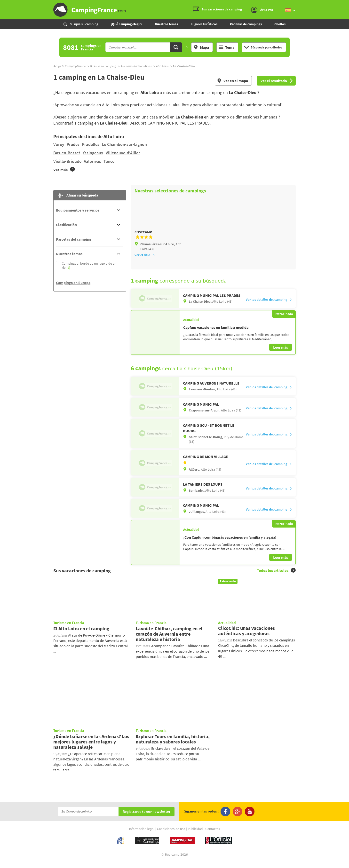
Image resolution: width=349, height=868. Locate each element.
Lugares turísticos (204, 24)
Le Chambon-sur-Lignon (124, 144)
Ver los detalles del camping (269, 306)
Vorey (59, 144)
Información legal (142, 835)
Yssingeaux (93, 153)
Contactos (213, 835)
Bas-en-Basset (67, 153)
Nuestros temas (166, 24)
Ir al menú (344, 4)
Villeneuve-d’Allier (123, 153)
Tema (226, 47)
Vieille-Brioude (67, 161)
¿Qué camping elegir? (127, 24)
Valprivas (92, 161)
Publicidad (195, 835)
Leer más (281, 354)
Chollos (280, 24)
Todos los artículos (276, 577)
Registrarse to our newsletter (147, 818)
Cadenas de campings (246, 24)
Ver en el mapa (232, 81)
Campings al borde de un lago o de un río (89, 266)
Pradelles (91, 144)
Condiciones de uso (171, 835)
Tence (109, 161)
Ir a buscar (348, 4)
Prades (73, 144)
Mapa (201, 47)
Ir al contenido (346, 4)
